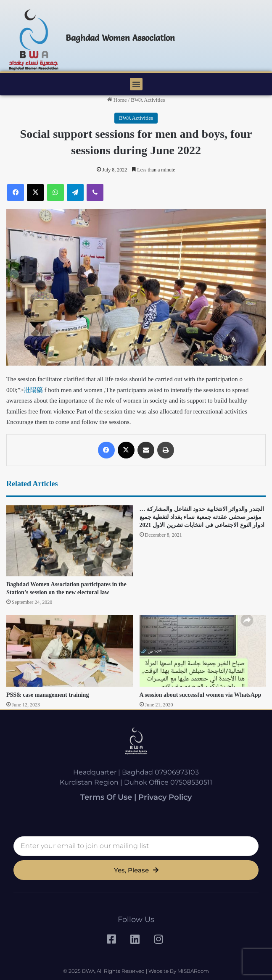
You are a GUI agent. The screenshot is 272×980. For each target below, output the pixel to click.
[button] (136, 84)
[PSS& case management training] (70, 651)
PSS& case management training (48, 695)
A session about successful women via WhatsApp (201, 695)
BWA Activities (148, 100)
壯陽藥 (33, 390)
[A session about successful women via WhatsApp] (203, 651)
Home (117, 100)
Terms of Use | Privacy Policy (136, 797)
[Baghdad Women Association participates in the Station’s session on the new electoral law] (70, 541)
